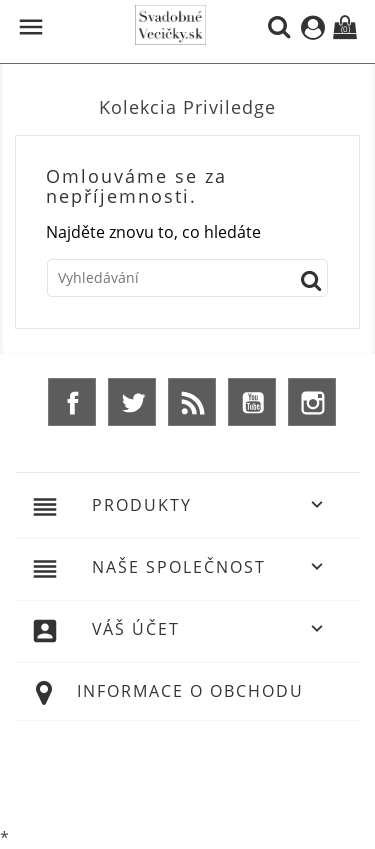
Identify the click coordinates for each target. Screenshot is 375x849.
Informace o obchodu (190, 691)
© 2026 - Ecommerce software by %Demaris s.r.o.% (188, 772)
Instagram (312, 402)
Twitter (132, 402)
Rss (192, 402)
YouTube (252, 402)
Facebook (72, 402)
